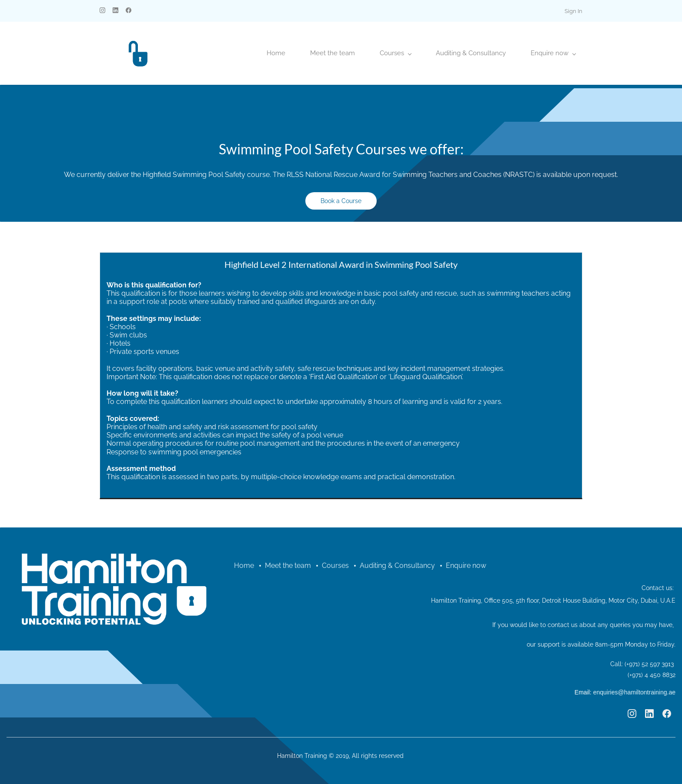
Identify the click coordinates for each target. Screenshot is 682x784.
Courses (335, 565)
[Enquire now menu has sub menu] (553, 53)
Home (244, 565)
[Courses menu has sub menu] (395, 53)
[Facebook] (667, 714)
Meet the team (288, 565)
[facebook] (129, 11)
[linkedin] (115, 11)
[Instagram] (632, 714)
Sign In (573, 11)
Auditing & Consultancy (397, 565)
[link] (114, 535)
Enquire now (466, 565)
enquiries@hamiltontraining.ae (634, 692)
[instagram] (102, 11)
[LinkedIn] (649, 714)
